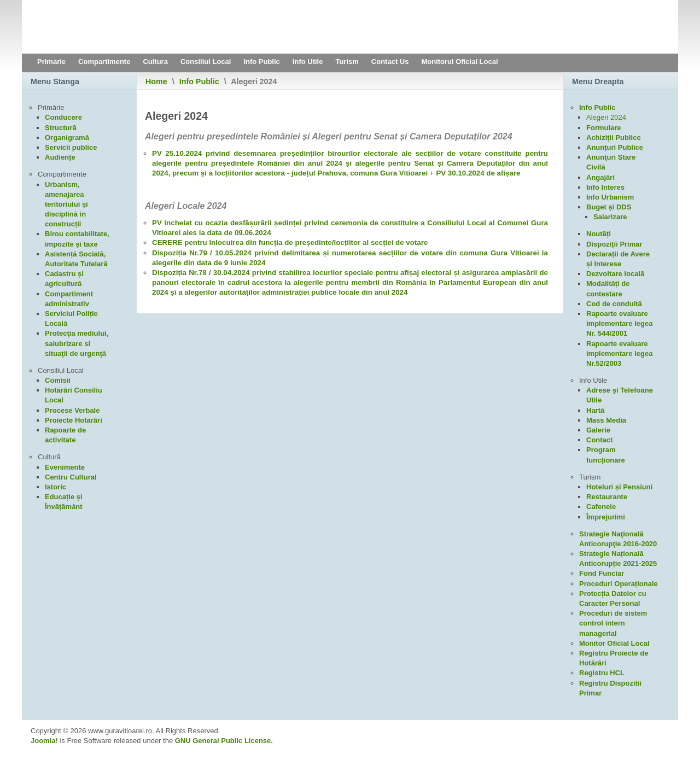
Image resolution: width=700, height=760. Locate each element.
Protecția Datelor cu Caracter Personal (613, 598)
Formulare (604, 128)
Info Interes (605, 187)
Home (156, 81)
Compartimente (104, 62)
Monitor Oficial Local (614, 643)
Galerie (598, 430)
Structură (61, 128)
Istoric (56, 487)
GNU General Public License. (224, 741)
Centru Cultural (71, 477)
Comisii (58, 380)
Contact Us (390, 62)
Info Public (261, 62)
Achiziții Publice (614, 138)
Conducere (63, 117)
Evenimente (65, 467)
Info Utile (308, 62)
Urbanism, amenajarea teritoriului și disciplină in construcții (66, 204)
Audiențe (60, 157)
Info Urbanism (610, 197)
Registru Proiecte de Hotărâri (614, 658)
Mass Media (606, 420)
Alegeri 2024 (606, 117)
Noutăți (599, 234)
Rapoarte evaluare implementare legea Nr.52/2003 (619, 353)
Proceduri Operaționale (619, 584)
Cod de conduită (614, 304)
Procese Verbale (72, 410)
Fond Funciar (602, 573)
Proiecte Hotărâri (74, 420)
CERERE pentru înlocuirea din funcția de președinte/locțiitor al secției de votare (290, 242)
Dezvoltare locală (615, 274)
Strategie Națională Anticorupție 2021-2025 (618, 559)
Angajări (600, 177)
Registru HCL (602, 673)
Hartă (595, 410)
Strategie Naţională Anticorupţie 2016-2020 (618, 539)
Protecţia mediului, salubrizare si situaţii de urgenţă (77, 343)
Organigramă (67, 138)
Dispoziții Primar (614, 244)
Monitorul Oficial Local (459, 62)
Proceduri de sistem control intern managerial (613, 623)
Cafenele (601, 507)
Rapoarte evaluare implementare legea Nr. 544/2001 (619, 323)
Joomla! (44, 741)
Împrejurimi (606, 517)
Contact (599, 440)
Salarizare (610, 217)
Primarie (51, 62)
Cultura (155, 62)
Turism (347, 62)
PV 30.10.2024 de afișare (478, 173)
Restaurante (607, 497)
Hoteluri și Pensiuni (619, 487)
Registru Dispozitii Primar (610, 688)
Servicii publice (71, 147)
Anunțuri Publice (615, 147)
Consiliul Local (206, 62)
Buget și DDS (609, 207)
